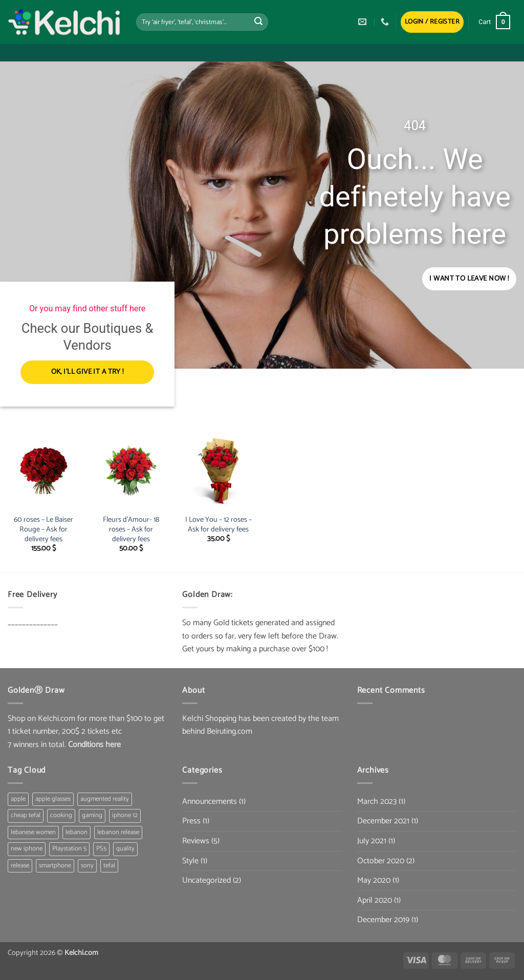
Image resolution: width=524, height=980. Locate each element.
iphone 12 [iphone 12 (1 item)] (125, 816)
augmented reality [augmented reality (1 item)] (105, 799)
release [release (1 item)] (20, 866)
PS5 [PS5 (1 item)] (101, 849)
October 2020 (381, 861)
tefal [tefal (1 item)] (109, 866)
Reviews (196, 841)
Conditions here (94, 745)
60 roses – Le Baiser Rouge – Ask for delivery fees (43, 529)
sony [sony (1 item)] (87, 866)
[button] (432, 22)
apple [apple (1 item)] (18, 799)
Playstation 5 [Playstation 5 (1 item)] (69, 849)
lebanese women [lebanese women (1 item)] (33, 832)
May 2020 (374, 881)
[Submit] (258, 22)
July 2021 (372, 841)
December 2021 (383, 822)
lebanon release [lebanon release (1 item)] (118, 832)
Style (190, 861)
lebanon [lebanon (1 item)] (77, 832)
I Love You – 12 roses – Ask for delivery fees (219, 525)
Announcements (210, 802)
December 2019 (383, 920)
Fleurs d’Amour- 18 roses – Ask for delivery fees (131, 529)
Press (191, 822)
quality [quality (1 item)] (125, 849)
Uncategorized (206, 881)
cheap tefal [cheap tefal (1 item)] (26, 816)
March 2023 (377, 802)
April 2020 (375, 900)
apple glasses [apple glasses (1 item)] (53, 799)
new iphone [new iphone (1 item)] (27, 849)
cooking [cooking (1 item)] (61, 816)
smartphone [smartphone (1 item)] (55, 866)
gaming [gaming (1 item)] (92, 816)
